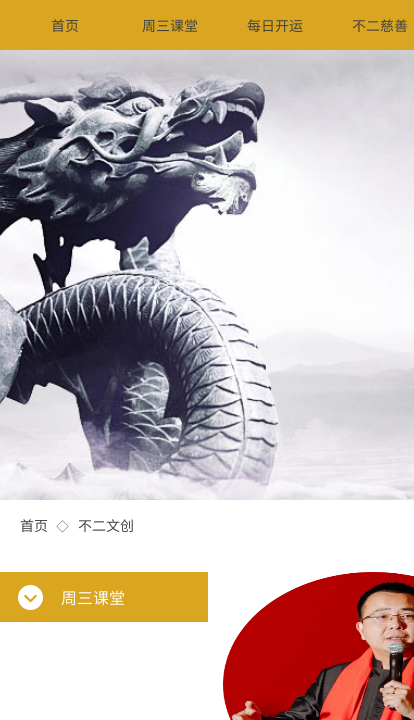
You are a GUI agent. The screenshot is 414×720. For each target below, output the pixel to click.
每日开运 (275, 25)
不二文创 (106, 525)
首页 (34, 525)
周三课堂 (170, 25)
